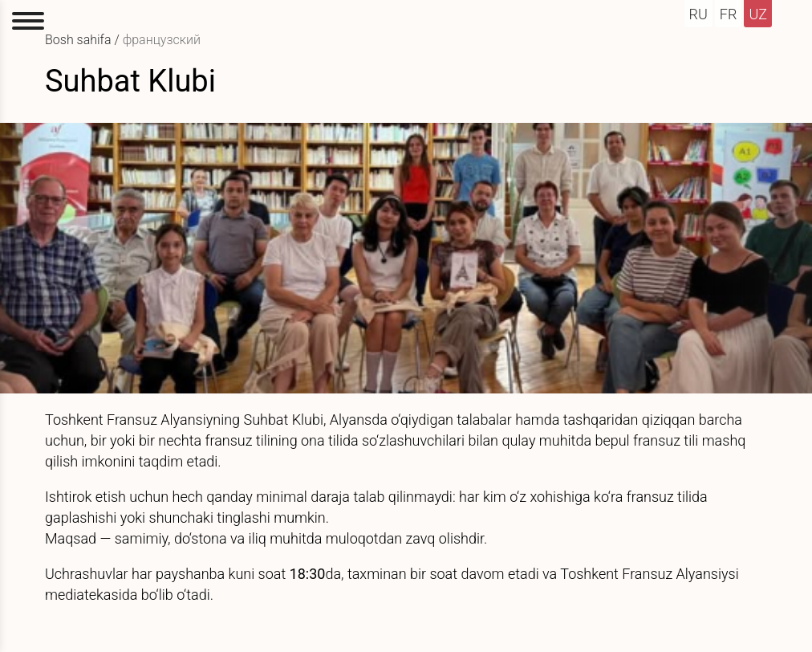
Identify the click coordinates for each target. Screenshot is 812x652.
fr (729, 14)
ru (698, 14)
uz (758, 14)
